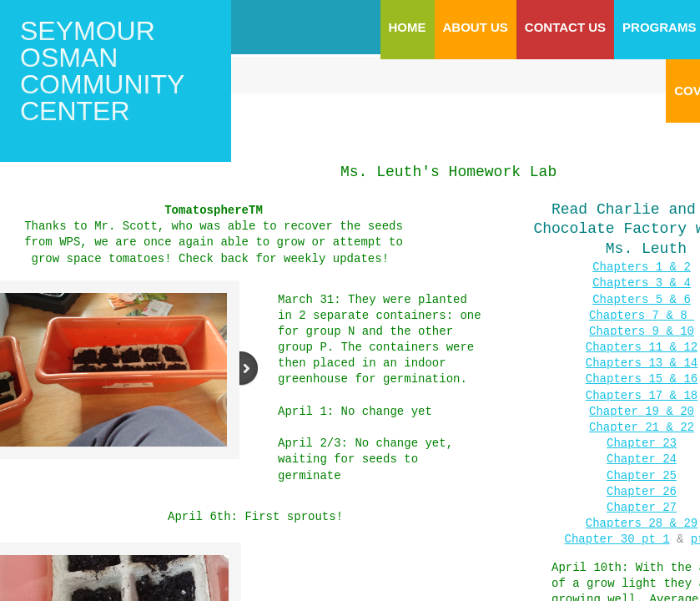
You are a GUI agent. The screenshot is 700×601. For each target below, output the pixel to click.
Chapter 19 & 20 (642, 403)
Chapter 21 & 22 (642, 418)
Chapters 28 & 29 (642, 509)
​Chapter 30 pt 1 (617, 524)
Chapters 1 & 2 (642, 266)
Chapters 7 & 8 (642, 312)
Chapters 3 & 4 (642, 281)
